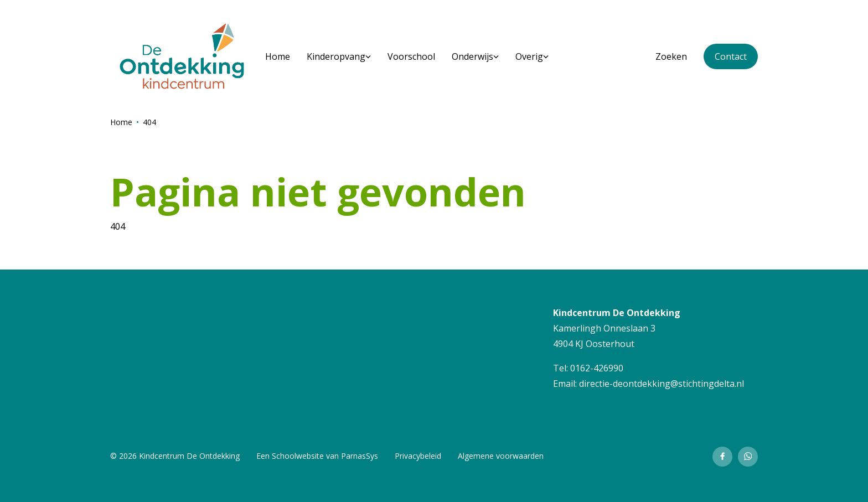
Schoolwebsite (298, 456)
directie (594, 384)
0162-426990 (597, 368)
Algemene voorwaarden (501, 456)
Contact (731, 56)
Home (121, 122)
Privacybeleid (418, 456)
